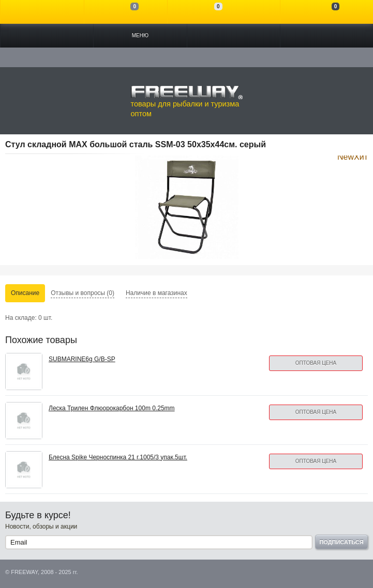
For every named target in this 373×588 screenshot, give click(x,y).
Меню (140, 35)
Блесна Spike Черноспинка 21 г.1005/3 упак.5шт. (118, 457)
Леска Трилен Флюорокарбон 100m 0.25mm (112, 408)
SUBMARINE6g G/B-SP (82, 359)
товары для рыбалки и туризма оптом (187, 101)
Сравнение (126, 12)
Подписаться (341, 542)
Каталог (47, 36)
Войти (42, 12)
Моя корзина (327, 12)
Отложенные (209, 12)
